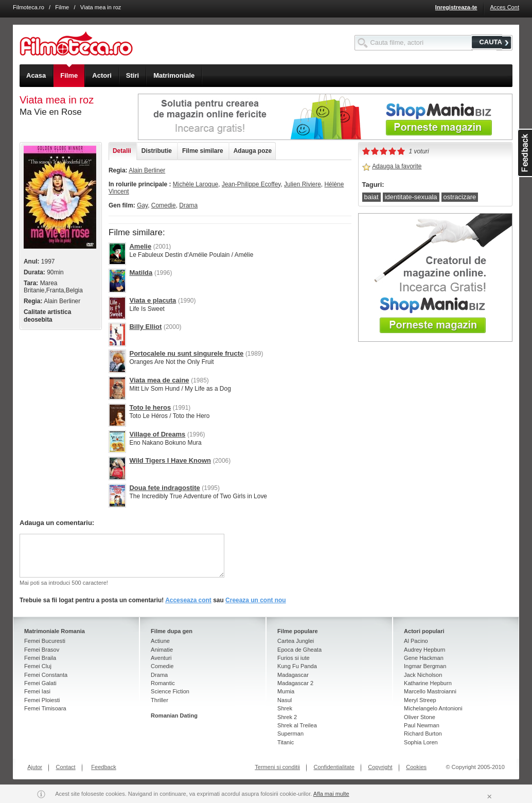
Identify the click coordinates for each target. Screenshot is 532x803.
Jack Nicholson (423, 675)
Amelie (140, 246)
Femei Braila (40, 658)
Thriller (159, 700)
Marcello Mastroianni (430, 691)
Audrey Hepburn (424, 650)
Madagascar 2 (295, 683)
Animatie (162, 650)
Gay (142, 205)
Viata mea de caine (159, 380)
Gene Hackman (424, 658)
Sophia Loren (421, 742)
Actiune (160, 641)
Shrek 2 (287, 717)
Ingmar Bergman (425, 666)
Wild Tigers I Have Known (170, 460)
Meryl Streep (420, 700)
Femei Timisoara (45, 708)
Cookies (416, 767)
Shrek (285, 708)
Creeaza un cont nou (256, 600)
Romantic (163, 683)
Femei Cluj (38, 666)
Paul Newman (422, 725)
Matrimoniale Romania (55, 631)
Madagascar (293, 675)
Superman (290, 734)
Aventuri (161, 658)
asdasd (525, 153)
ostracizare (460, 197)
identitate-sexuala (411, 197)
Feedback (104, 767)
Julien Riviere (303, 184)
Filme (62, 7)
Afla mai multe (331, 794)
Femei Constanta (46, 675)
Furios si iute (294, 658)
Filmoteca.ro (29, 7)
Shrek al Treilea (297, 725)
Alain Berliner (147, 170)
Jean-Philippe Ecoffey (251, 184)
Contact (66, 767)
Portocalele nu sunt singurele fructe (186, 353)
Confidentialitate (334, 767)
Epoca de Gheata (299, 650)
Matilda (141, 273)
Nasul (285, 700)
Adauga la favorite (397, 166)
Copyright (380, 767)
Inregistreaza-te (456, 7)
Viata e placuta (153, 300)
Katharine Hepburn (428, 683)
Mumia (286, 691)
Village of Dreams (157, 434)
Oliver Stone (420, 717)
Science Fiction (170, 691)
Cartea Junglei (296, 641)
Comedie (164, 205)
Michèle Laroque (196, 184)
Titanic (286, 742)
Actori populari (424, 631)
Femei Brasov (42, 650)
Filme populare (298, 631)
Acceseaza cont (188, 600)
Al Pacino (416, 641)
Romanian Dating (174, 715)
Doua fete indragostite (164, 488)
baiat (371, 197)
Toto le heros (150, 407)
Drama (188, 205)
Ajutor (35, 767)
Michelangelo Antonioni (433, 708)
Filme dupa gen (172, 631)
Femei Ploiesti (42, 700)
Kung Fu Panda (297, 666)
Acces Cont (504, 7)
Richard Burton (423, 734)
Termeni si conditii (277, 767)
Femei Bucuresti (45, 641)
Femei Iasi (37, 691)
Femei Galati (40, 683)
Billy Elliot (145, 327)
